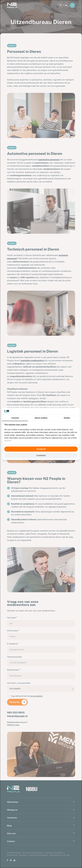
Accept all (41, 449)
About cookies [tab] (41, 418)
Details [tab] (67, 418)
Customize (41, 455)
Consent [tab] (15, 418)
